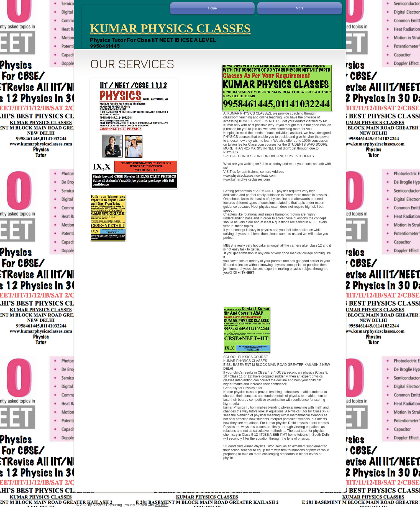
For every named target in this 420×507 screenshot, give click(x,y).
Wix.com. (161, 505)
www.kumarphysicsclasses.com (247, 179)
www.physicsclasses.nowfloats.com (249, 176)
